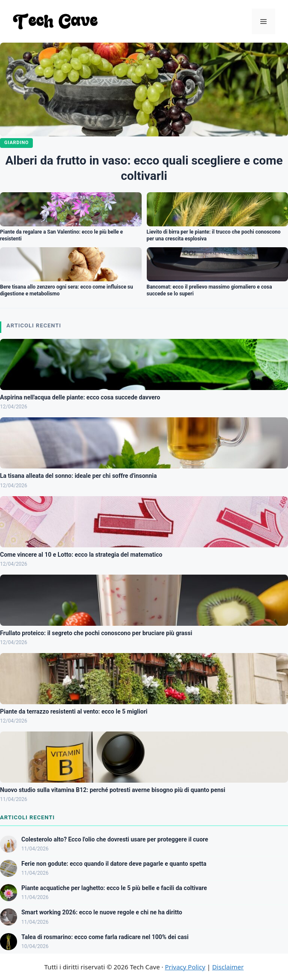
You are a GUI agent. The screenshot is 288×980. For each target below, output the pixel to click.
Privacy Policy (185, 967)
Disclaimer (228, 967)
